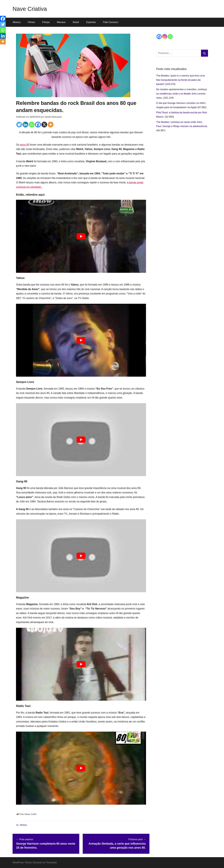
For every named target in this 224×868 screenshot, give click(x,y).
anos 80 (25, 145)
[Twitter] (19, 125)
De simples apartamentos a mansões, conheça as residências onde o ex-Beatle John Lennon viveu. (182, 94)
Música (17, 22)
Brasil (76, 22)
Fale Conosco (110, 22)
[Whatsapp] (32, 125)
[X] (44, 125)
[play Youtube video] (81, 236)
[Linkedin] (25, 125)
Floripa (46, 22)
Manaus (61, 22)
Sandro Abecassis (53, 117)
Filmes (31, 22)
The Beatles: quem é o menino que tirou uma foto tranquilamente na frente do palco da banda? (181, 80)
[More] (51, 125)
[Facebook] (38, 125)
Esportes (91, 22)
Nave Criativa (30, 9)
